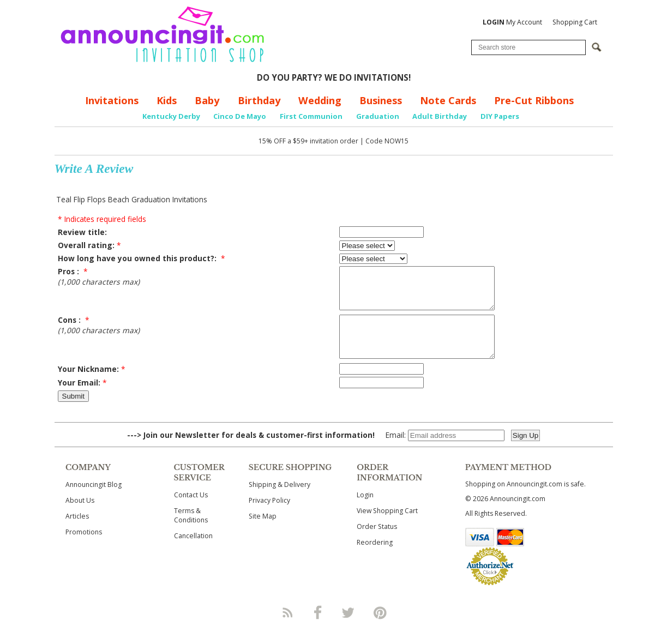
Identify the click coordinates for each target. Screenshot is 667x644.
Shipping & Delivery (280, 501)
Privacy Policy (269, 517)
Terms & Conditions (191, 532)
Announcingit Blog (94, 501)
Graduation (378, 116)
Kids (167, 100)
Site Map (263, 532)
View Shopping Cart (387, 527)
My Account (512, 22)
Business (381, 100)
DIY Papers (500, 116)
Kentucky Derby (171, 116)
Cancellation (193, 552)
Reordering (375, 559)
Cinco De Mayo (240, 116)
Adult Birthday (440, 116)
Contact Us (191, 511)
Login (365, 511)
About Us (80, 517)
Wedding (320, 100)
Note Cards (448, 100)
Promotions (84, 548)
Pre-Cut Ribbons (534, 100)
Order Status (377, 543)
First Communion (311, 116)
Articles (77, 532)
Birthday (259, 100)
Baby (207, 100)
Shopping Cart (575, 22)
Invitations (112, 100)
